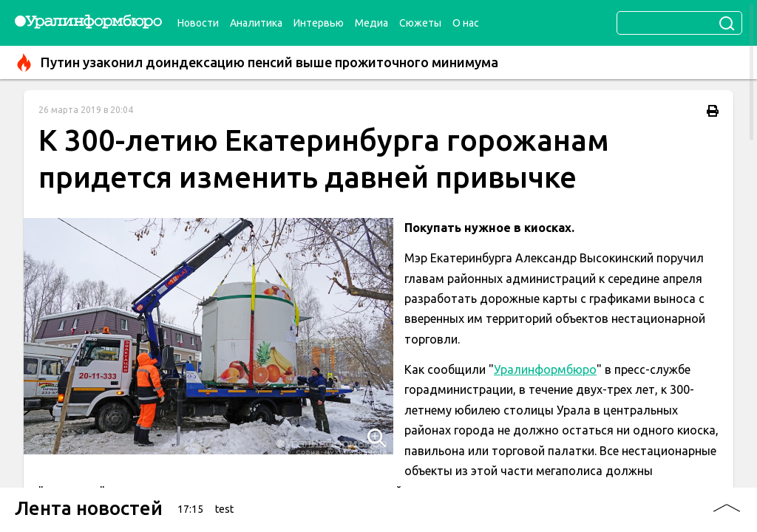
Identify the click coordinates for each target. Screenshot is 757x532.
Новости (198, 23)
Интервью (319, 23)
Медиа (371, 23)
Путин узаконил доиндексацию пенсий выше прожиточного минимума (257, 62)
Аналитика (256, 23)
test (224, 509)
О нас (466, 23)
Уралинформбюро (545, 369)
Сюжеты (420, 23)
